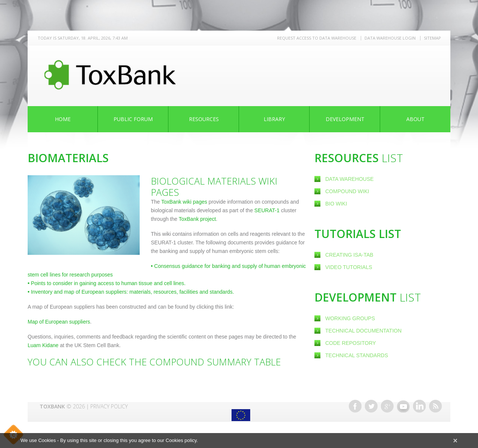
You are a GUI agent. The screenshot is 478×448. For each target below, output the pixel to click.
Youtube (403, 406)
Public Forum (133, 119)
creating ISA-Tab (349, 255)
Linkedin (419, 406)
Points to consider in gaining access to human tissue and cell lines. (107, 283)
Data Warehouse (350, 179)
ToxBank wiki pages (184, 202)
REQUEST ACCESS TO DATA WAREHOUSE (317, 38)
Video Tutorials (349, 267)
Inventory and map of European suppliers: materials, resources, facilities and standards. (131, 292)
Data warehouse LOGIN (390, 38)
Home (63, 119)
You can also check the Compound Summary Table (154, 362)
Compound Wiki (347, 191)
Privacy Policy (109, 406)
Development (345, 119)
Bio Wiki (336, 204)
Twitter (371, 406)
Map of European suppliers (59, 322)
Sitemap (432, 38)
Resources (204, 119)
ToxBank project (197, 219)
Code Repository (351, 343)
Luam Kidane (43, 345)
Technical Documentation (363, 331)
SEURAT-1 (267, 210)
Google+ (387, 406)
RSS (435, 406)
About (415, 119)
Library (274, 119)
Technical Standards (357, 355)
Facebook (355, 406)
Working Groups (350, 318)
